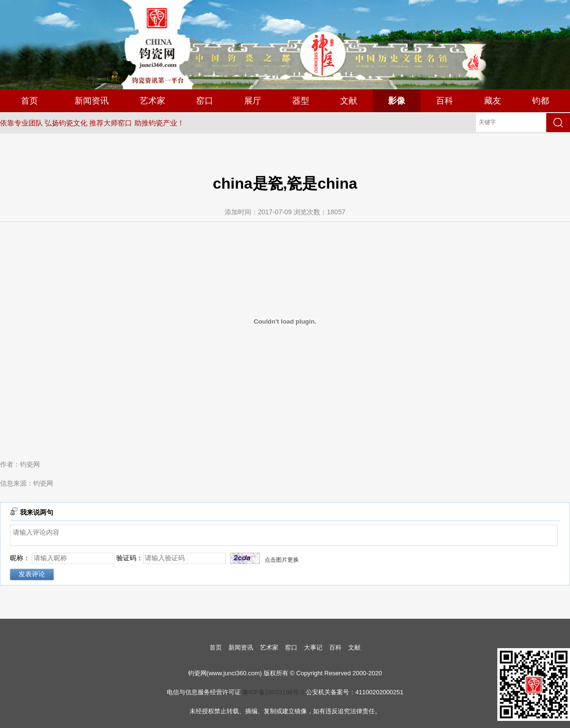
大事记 (313, 647)
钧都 (541, 101)
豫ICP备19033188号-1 (273, 692)
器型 (301, 101)
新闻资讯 (92, 101)
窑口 (205, 101)
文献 (349, 101)
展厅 (253, 101)
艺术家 (152, 101)
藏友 (493, 101)
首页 (29, 101)
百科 (445, 101)
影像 (397, 101)
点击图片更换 (282, 560)
